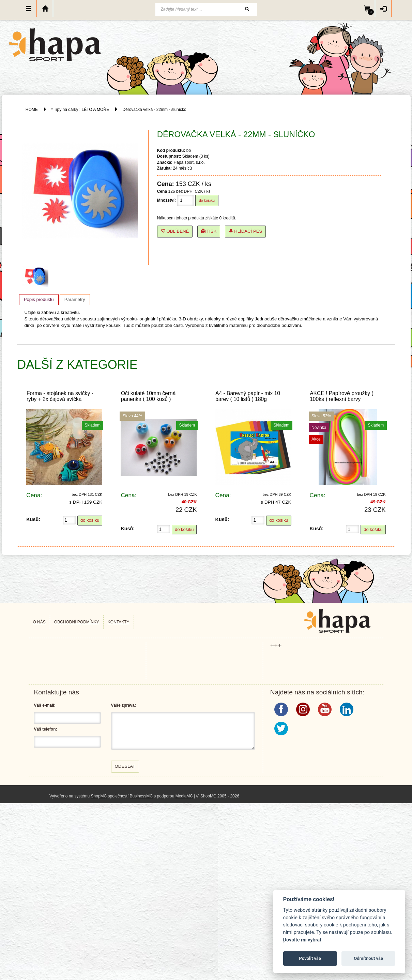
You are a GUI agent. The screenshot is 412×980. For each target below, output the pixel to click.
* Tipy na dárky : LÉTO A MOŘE (80, 110)
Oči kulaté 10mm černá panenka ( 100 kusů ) (148, 396)
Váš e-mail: (44, 705)
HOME (32, 110)
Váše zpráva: (124, 705)
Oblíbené (175, 231)
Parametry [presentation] (75, 299)
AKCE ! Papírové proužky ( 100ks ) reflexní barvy (341, 396)
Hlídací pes (246, 231)
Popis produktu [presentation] (39, 299)
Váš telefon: (45, 729)
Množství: (166, 200)
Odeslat (125, 766)
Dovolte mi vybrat (302, 940)
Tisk (209, 231)
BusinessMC (141, 796)
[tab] (39, 300)
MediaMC (184, 796)
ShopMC (99, 796)
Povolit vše (310, 958)
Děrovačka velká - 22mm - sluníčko (154, 110)
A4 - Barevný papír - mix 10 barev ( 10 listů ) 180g (248, 396)
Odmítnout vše (368, 958)
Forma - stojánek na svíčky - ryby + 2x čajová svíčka (60, 396)
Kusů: (33, 519)
